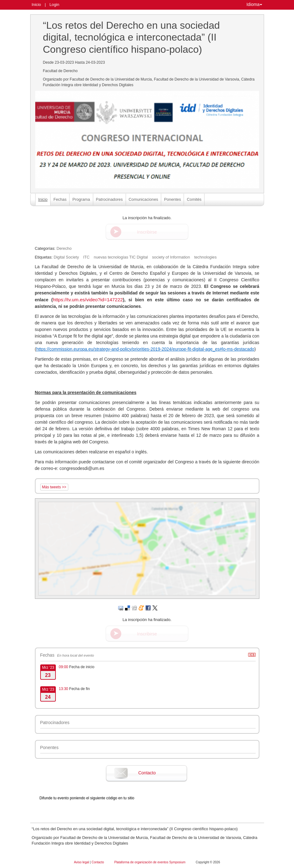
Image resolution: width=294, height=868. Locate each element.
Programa (81, 199)
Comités (194, 199)
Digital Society (66, 257)
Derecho (64, 248)
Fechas (60, 199)
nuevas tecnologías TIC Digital (121, 257)
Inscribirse (147, 232)
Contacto (147, 773)
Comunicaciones (144, 199)
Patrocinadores (109, 199)
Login (54, 5)
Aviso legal (82, 862)
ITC (87, 257)
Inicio (36, 5)
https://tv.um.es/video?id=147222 (88, 300)
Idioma (254, 4)
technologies (205, 257)
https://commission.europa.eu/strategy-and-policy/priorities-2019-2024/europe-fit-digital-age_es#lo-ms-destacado (145, 349)
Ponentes (172, 199)
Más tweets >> (54, 487)
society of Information (171, 257)
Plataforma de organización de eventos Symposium (150, 862)
